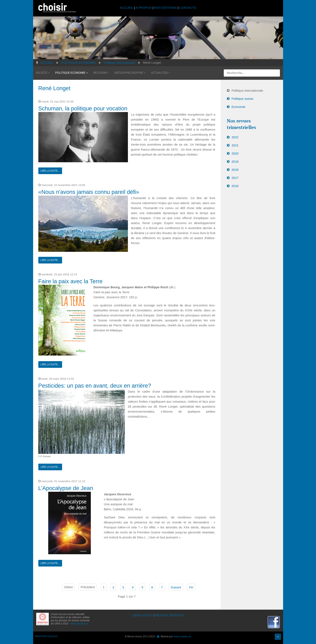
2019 (235, 162)
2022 (235, 137)
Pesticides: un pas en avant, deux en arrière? (95, 386)
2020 (235, 153)
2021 (235, 145)
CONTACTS (188, 8)
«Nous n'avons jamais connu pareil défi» (89, 192)
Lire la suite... (50, 171)
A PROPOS (144, 8)
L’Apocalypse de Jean (66, 488)
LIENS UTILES (142, 615)
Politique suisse (242, 99)
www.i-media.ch (182, 636)
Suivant (176, 587)
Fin (191, 587)
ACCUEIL (127, 8)
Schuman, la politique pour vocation (83, 109)
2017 (235, 178)
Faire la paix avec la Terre (71, 281)
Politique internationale (247, 90)
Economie (239, 107)
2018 (235, 170)
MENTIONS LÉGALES (46, 636)
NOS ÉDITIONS (166, 8)
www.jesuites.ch (79, 624)
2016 (235, 186)
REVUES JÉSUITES (170, 615)
